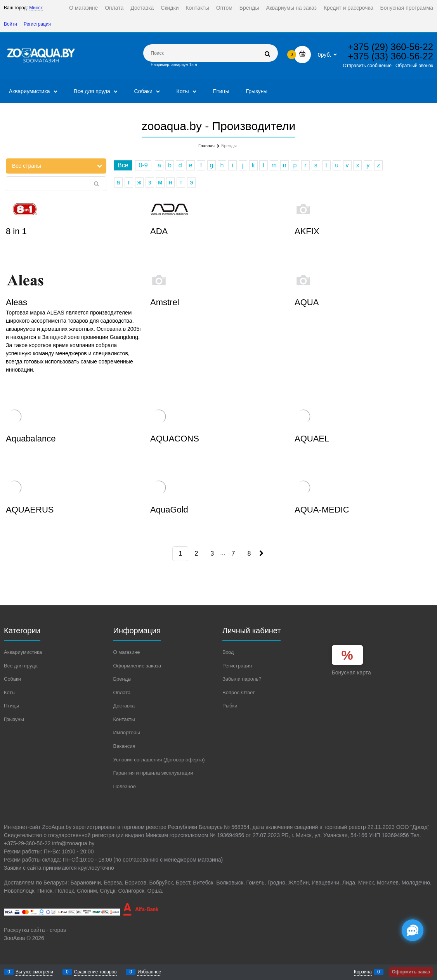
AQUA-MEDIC (322, 510)
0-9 (143, 165)
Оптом (224, 8)
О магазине (83, 8)
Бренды (249, 8)
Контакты (197, 8)
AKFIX (307, 231)
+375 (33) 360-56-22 (391, 56)
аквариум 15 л (184, 65)
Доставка (142, 8)
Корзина (363, 972)
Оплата (114, 8)
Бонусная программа (407, 8)
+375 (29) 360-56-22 (391, 47)
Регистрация (37, 24)
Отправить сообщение (367, 66)
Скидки (170, 8)
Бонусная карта (351, 672)
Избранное (149, 972)
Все (123, 165)
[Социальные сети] (413, 930)
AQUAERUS (30, 510)
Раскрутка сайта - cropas (35, 930)
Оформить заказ (411, 972)
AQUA (307, 302)
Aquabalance (31, 439)
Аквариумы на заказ (291, 8)
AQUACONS (175, 439)
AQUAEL (312, 439)
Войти (10, 24)
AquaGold (169, 510)
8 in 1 (16, 231)
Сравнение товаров (95, 972)
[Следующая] (261, 553)
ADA (159, 231)
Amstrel (165, 302)
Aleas (16, 302)
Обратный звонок (414, 66)
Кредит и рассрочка (349, 8)
